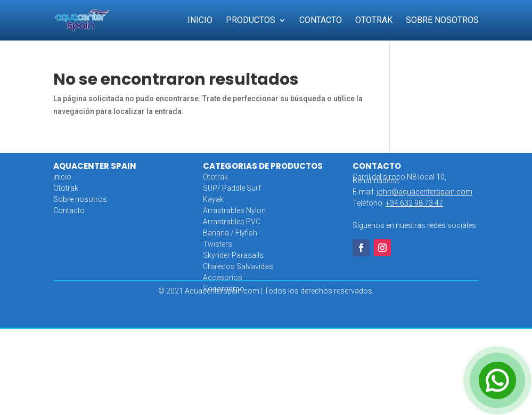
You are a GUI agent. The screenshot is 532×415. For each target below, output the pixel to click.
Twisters (218, 244)
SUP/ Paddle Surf (232, 188)
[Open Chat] (497, 380)
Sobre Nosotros (442, 21)
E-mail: (412, 192)
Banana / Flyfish (230, 233)
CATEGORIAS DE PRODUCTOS (263, 166)
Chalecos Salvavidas (238, 266)
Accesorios (223, 278)
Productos (251, 21)
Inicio (200, 21)
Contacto (321, 21)
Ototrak (374, 21)
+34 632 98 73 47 (414, 203)
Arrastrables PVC (232, 222)
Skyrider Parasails (233, 255)
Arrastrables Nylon (234, 210)
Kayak (213, 199)
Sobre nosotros (80, 199)
